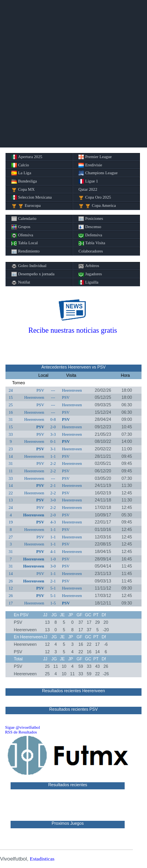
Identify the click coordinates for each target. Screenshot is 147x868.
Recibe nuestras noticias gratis (73, 330)
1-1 (53, 456)
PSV (40, 390)
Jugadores (90, 274)
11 (11, 471)
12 (11, 588)
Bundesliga (24, 181)
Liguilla (88, 282)
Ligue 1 (88, 181)
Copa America (97, 206)
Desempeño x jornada (33, 274)
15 (11, 397)
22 (11, 493)
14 (11, 456)
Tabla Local (24, 243)
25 (11, 405)
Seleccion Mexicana (32, 197)
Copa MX (23, 190)
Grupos (21, 227)
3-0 (53, 500)
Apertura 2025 (27, 157)
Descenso (90, 227)
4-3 (53, 522)
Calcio (20, 165)
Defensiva (90, 235)
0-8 (53, 419)
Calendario (24, 219)
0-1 (53, 441)
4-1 (53, 552)
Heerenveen (72, 390)
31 (11, 419)
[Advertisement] (73, 74)
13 (11, 500)
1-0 (53, 559)
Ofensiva (22, 235)
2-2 (53, 463)
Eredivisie (90, 165)
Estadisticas (42, 859)
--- (53, 390)
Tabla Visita (92, 243)
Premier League (95, 157)
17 (11, 603)
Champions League (98, 173)
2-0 (53, 427)
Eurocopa (26, 206)
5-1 (53, 588)
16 (11, 412)
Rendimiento (25, 251)
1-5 (53, 603)
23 (11, 449)
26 (11, 581)
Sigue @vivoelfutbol (23, 727)
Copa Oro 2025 (95, 197)
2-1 (53, 486)
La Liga (21, 173)
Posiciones (91, 219)
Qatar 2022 (88, 189)
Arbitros (89, 266)
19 (11, 522)
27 (11, 537)
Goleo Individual (29, 266)
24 (11, 390)
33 (11, 434)
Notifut (21, 282)
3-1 (53, 449)
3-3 (53, 434)
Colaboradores (91, 251)
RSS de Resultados (21, 732)
